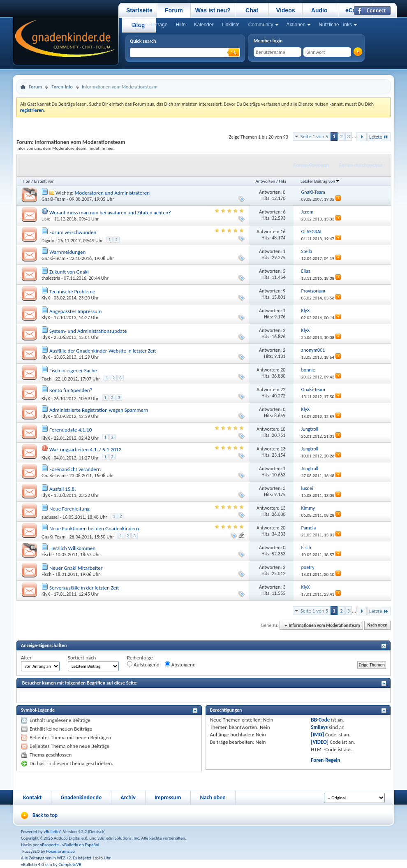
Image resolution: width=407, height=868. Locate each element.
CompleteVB (70, 865)
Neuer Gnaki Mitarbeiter (76, 568)
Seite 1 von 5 (314, 136)
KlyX (46, 298)
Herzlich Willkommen (72, 548)
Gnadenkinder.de (81, 797)
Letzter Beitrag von (320, 181)
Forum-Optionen (311, 165)
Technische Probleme (72, 291)
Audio (319, 10)
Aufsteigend (143, 664)
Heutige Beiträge (149, 25)
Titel (26, 181)
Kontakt (32, 797)
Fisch (46, 379)
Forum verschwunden (73, 232)
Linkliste (230, 25)
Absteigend (180, 664)
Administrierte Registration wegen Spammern (99, 410)
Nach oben (377, 625)
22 (283, 390)
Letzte (379, 137)
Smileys (319, 727)
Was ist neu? (213, 10)
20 (283, 370)
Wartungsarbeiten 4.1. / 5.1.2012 (85, 449)
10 (283, 429)
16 (283, 232)
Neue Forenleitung (69, 509)
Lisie (46, 219)
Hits (283, 181)
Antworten (265, 181)
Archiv (128, 797)
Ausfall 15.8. (63, 489)
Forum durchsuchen (361, 165)
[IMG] (317, 735)
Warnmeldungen (67, 252)
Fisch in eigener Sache (73, 370)
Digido (48, 241)
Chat (252, 10)
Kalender (203, 25)
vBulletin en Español (81, 845)
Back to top (45, 815)
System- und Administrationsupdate (88, 331)
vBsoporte (49, 845)
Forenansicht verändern (75, 469)
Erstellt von (44, 181)
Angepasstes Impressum (75, 311)
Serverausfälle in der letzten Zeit (84, 588)
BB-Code (320, 720)
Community (261, 25)
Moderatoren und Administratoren (112, 193)
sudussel (50, 517)
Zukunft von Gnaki (69, 272)
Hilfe (180, 25)
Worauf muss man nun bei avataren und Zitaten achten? (110, 212)
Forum (174, 10)
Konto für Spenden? (71, 390)
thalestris (51, 278)
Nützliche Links (335, 25)
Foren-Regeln (325, 760)
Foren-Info (62, 87)
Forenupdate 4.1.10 (71, 430)
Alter (26, 658)
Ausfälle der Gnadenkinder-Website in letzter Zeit (103, 351)
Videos (286, 10)
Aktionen (296, 25)
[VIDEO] (320, 742)
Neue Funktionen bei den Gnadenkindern (94, 528)
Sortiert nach (82, 658)
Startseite (139, 10)
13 (283, 449)
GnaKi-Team (53, 199)
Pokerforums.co (60, 851)
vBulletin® (53, 832)
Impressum (168, 797)
